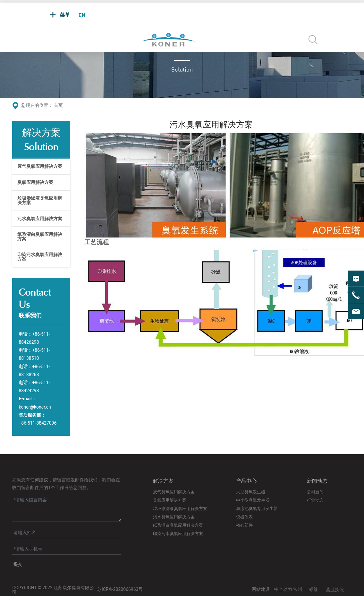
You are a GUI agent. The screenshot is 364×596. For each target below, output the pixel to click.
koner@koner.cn (35, 407)
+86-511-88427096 (38, 423)
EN (82, 15)
